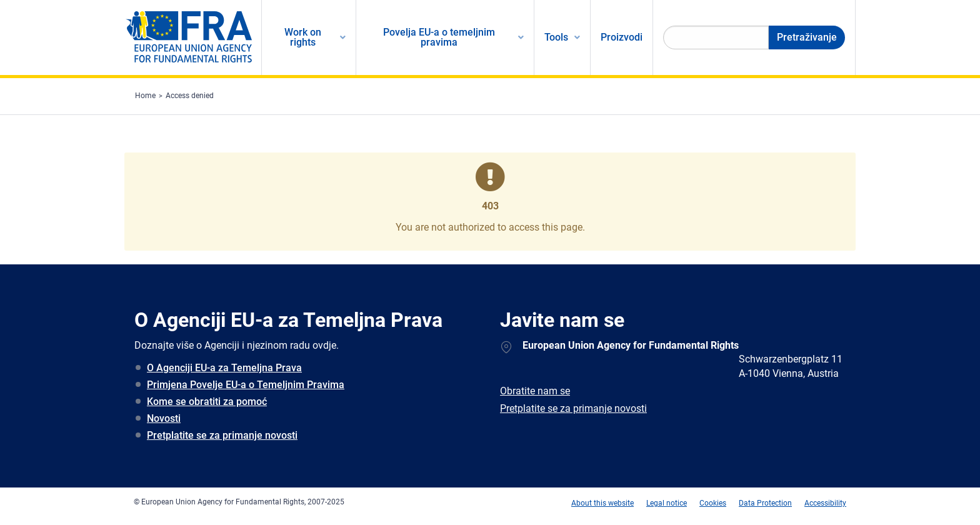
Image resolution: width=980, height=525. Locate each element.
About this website (602, 503)
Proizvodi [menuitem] (622, 37)
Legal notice (667, 503)
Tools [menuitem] (556, 37)
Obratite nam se (535, 391)
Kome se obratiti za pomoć (207, 402)
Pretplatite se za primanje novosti (222, 435)
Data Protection (765, 503)
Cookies (713, 503)
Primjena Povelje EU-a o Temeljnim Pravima (246, 385)
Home (145, 96)
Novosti (164, 418)
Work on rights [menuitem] (303, 37)
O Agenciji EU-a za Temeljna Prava (224, 368)
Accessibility (825, 503)
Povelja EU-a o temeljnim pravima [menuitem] (439, 37)
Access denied (190, 96)
